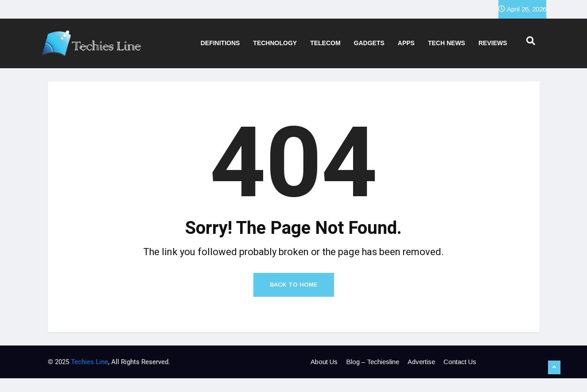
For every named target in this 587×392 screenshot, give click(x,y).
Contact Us (460, 362)
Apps (406, 43)
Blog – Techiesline (373, 362)
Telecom (325, 43)
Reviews (493, 43)
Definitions (220, 43)
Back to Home (294, 285)
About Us (324, 362)
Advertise (421, 362)
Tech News (447, 43)
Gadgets (369, 43)
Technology (275, 43)
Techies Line (89, 362)
